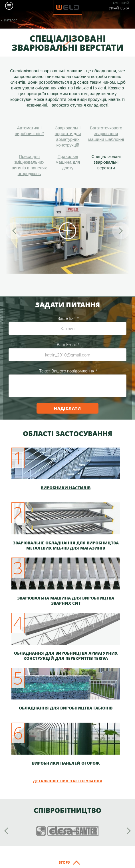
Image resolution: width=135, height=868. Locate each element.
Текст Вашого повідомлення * (68, 371)
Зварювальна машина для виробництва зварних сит (66, 600)
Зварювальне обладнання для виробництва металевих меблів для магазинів (66, 545)
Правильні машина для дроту (68, 162)
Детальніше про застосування (68, 781)
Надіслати (67, 408)
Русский (121, 3)
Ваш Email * (68, 344)
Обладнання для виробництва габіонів (66, 708)
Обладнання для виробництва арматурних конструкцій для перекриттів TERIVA (66, 655)
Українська (119, 8)
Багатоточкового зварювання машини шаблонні (106, 134)
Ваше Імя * (68, 318)
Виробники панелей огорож (66, 763)
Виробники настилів (66, 488)
